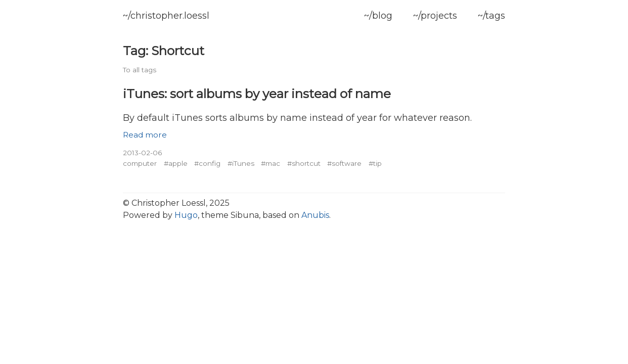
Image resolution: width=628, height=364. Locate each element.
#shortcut (304, 163)
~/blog (378, 16)
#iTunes (241, 163)
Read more (145, 135)
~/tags (491, 16)
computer (140, 163)
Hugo (186, 215)
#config (207, 163)
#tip (375, 163)
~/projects (435, 16)
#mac (271, 163)
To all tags (140, 70)
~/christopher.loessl (166, 16)
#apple (176, 163)
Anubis (315, 215)
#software (344, 163)
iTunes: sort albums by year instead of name (257, 94)
